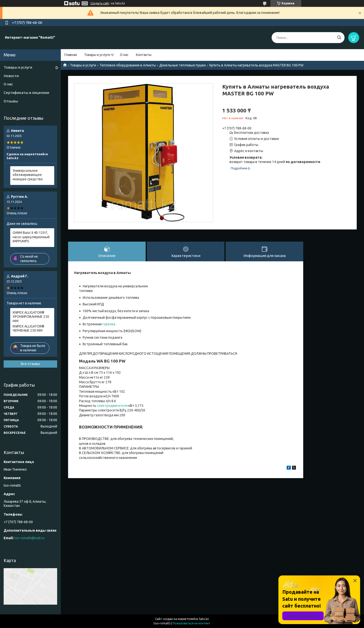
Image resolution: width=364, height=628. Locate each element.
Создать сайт (100, 3)
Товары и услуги (97, 55)
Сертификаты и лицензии (26, 93)
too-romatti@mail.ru (29, 538)
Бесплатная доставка (252, 133)
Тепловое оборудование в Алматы (128, 65)
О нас (124, 55)
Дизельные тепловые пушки (182, 65)
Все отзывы (30, 364)
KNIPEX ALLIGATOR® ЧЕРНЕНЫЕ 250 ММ (28, 328)
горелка (109, 324)
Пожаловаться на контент (191, 623)
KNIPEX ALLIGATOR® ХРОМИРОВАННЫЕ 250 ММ (31, 317)
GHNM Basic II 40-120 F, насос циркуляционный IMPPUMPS (31, 237)
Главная (71, 55)
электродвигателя (112, 406)
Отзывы (11, 101)
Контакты (144, 55)
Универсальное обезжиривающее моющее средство (28, 175)
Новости (11, 76)
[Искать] (339, 38)
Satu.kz (204, 619)
